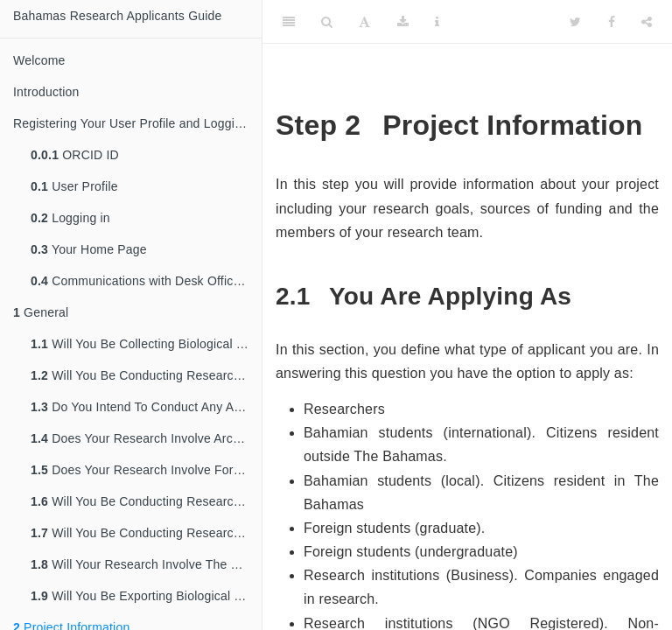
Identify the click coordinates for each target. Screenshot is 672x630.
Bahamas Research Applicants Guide (118, 16)
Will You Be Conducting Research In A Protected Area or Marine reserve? (146, 533)
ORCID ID (75, 155)
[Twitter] (575, 22)
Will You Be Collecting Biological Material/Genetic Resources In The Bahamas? (146, 344)
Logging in (70, 218)
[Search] (327, 22)
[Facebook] (612, 22)
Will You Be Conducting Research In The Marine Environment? (146, 501)
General (41, 312)
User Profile (74, 186)
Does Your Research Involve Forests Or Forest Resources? (146, 470)
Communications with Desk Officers (140, 281)
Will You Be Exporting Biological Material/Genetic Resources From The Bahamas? (146, 596)
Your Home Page (89, 249)
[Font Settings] (364, 22)
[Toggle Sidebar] (289, 22)
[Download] (403, 22)
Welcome (39, 60)
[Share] (647, 22)
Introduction (46, 92)
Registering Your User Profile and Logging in (137, 123)
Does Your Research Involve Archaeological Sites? (146, 438)
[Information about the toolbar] (437, 22)
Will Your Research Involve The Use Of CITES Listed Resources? (146, 564)
